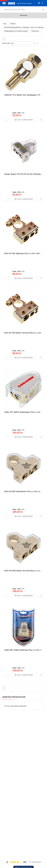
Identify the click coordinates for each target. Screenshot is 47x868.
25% (19, 113)
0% (23, 113)
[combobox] (23, 9)
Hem (5, 24)
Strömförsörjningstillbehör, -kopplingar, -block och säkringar (24, 27)
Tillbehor (13, 24)
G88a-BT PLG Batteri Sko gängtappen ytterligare (25, 95)
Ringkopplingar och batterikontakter (16, 31)
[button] (6, 120)
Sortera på (6, 43)
